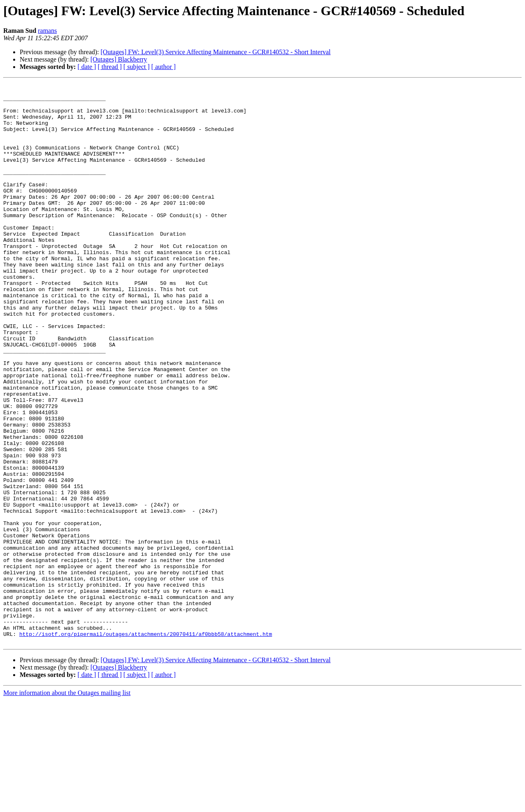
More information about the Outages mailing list (67, 805)
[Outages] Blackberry (119, 59)
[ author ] (164, 67)
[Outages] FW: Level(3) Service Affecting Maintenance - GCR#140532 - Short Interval (216, 52)
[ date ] (87, 67)
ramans (47, 31)
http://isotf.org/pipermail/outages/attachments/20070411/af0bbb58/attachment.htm (146, 745)
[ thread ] (110, 67)
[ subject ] (137, 67)
